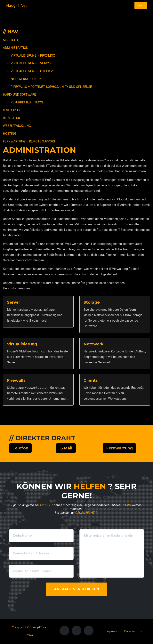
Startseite (12, 40)
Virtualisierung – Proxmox (33, 56)
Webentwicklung (17, 126)
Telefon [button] (20, 448)
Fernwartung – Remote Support (29, 141)
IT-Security (12, 110)
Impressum (113, 631)
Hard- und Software (19, 95)
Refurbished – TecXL (27, 102)
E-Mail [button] (66, 448)
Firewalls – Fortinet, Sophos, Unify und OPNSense (51, 87)
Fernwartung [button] (119, 448)
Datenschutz (133, 631)
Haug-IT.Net (16, 5)
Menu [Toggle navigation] (141, 5)
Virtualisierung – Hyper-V (32, 71)
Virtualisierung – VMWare (32, 63)
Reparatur (11, 118)
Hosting (10, 134)
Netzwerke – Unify (26, 79)
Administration (16, 48)
